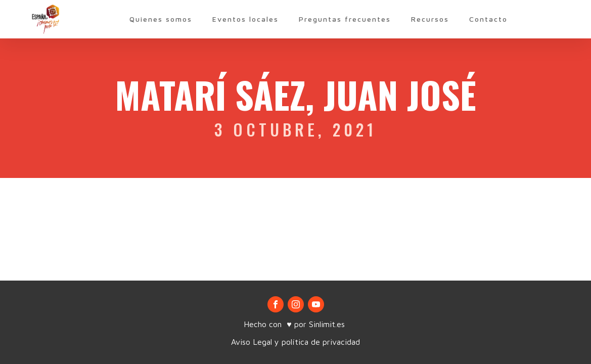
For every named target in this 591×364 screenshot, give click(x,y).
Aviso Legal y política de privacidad (295, 342)
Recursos (430, 19)
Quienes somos (161, 19)
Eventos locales (245, 19)
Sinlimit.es (328, 324)
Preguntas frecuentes (345, 19)
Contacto (488, 19)
